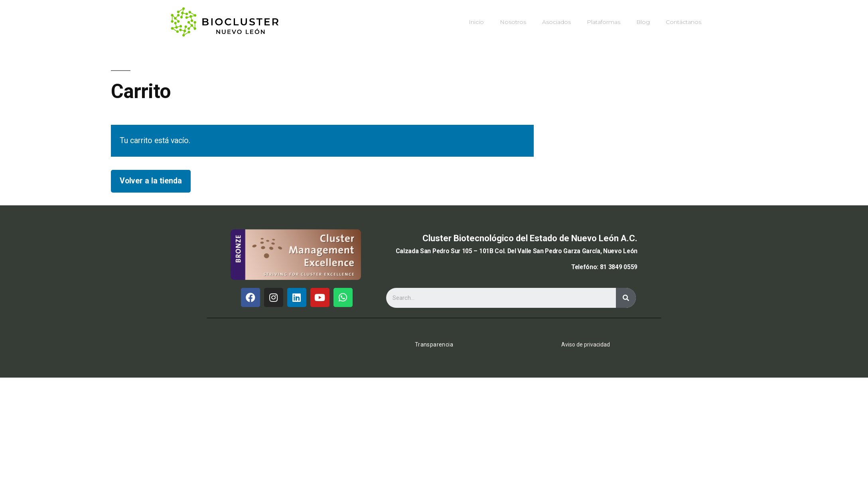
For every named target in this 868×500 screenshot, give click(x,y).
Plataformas (604, 22)
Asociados (556, 22)
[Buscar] (626, 298)
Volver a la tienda (151, 181)
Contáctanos (684, 22)
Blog (643, 22)
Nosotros (513, 22)
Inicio (476, 22)
